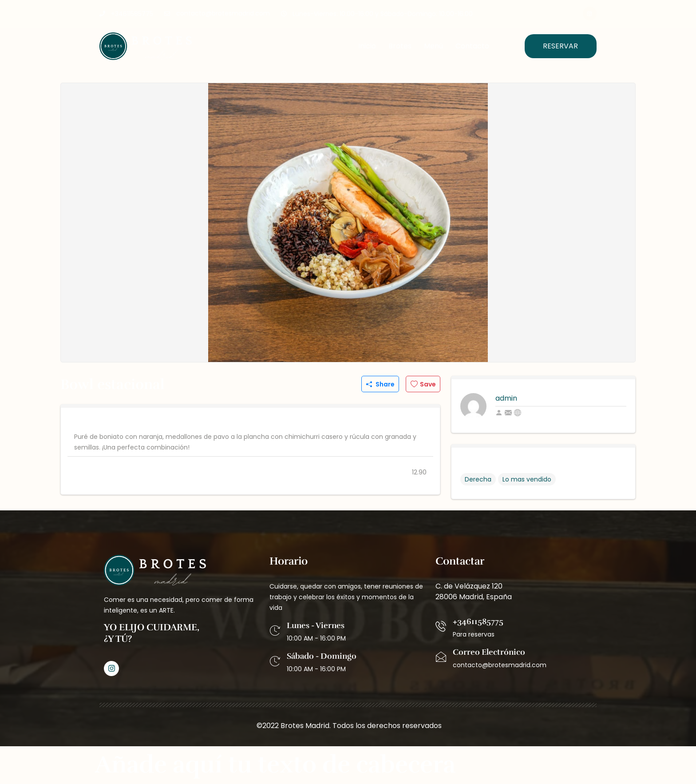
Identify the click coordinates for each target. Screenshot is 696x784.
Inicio (367, 46)
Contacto (472, 46)
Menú (433, 46)
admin (506, 398)
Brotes (400, 46)
